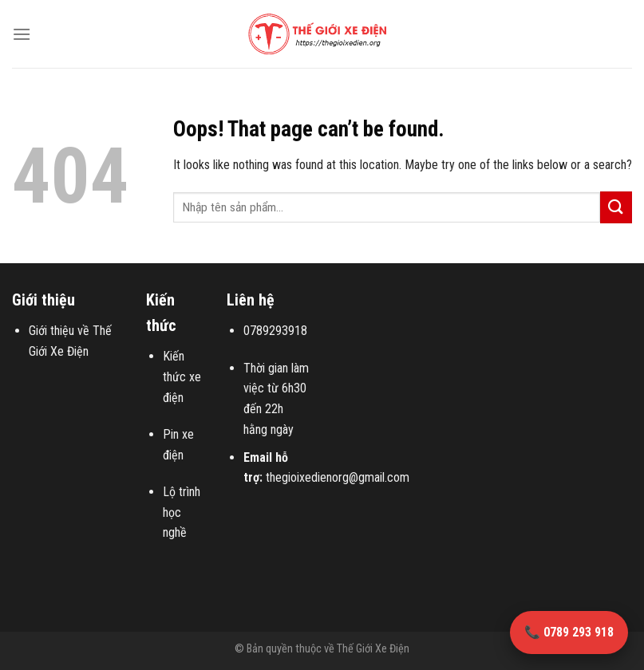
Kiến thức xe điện (182, 376)
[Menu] (22, 34)
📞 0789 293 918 (569, 632)
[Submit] (616, 207)
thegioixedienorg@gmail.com (338, 477)
